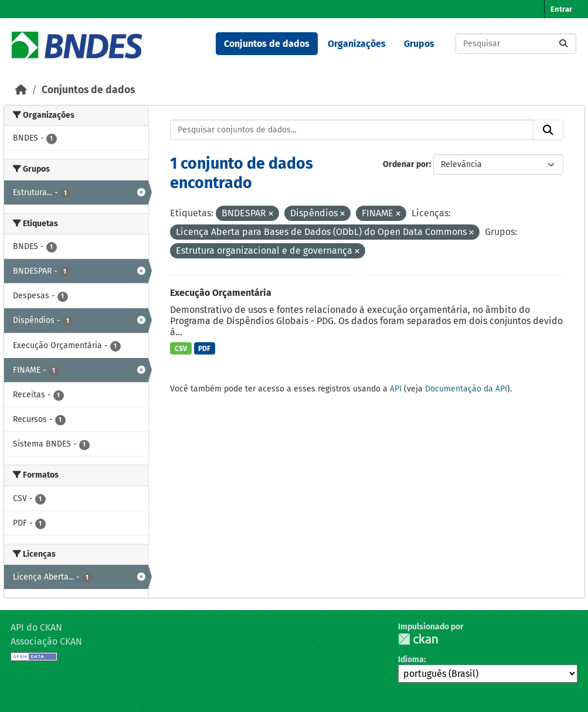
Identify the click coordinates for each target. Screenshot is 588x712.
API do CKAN (36, 627)
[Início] (21, 90)
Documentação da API (466, 389)
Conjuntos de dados (267, 44)
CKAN (418, 639)
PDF (204, 349)
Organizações (357, 44)
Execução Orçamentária (221, 293)
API (396, 389)
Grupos (419, 44)
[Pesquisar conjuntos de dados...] (516, 44)
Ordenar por (406, 164)
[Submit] (563, 44)
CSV (181, 349)
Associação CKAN (46, 641)
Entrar (561, 9)
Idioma (411, 660)
